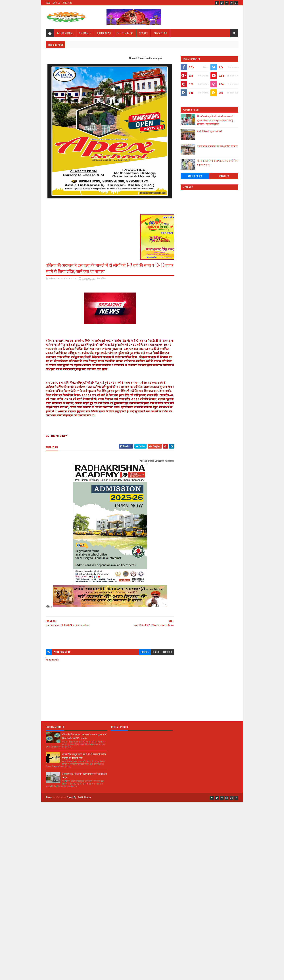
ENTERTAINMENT (125, 33)
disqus (156, 652)
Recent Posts (195, 176)
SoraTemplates (59, 797)
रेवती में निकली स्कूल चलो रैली (209, 131)
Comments (224, 176)
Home (48, 3)
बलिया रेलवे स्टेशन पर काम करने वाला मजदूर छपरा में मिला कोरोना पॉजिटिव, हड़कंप (84, 736)
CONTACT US (160, 33)
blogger (145, 652)
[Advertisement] (110, 638)
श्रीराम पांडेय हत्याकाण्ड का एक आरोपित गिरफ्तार (217, 146)
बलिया (104, 278)
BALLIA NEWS (104, 33)
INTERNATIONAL (65, 33)
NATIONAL (84, 33)
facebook (168, 652)
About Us (56, 3)
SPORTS (143, 33)
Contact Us (67, 3)
